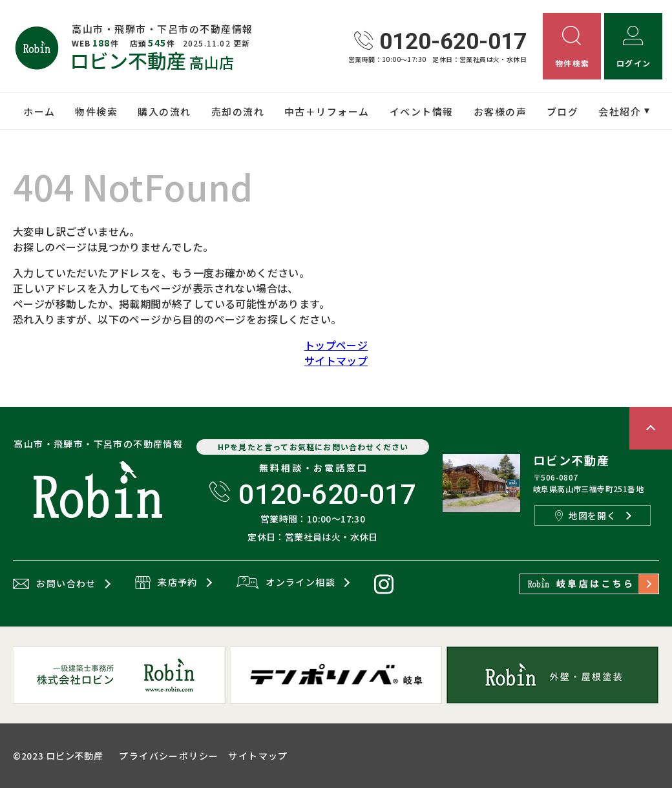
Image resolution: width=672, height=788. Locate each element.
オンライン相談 (286, 583)
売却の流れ (238, 111)
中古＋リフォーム (327, 111)
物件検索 (96, 111)
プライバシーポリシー (169, 756)
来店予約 (166, 583)
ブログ (563, 111)
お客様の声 (500, 111)
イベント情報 (422, 111)
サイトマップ (336, 360)
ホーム (39, 111)
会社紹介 (620, 111)
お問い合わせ (55, 584)
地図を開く (585, 515)
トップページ (336, 345)
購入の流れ (164, 111)
